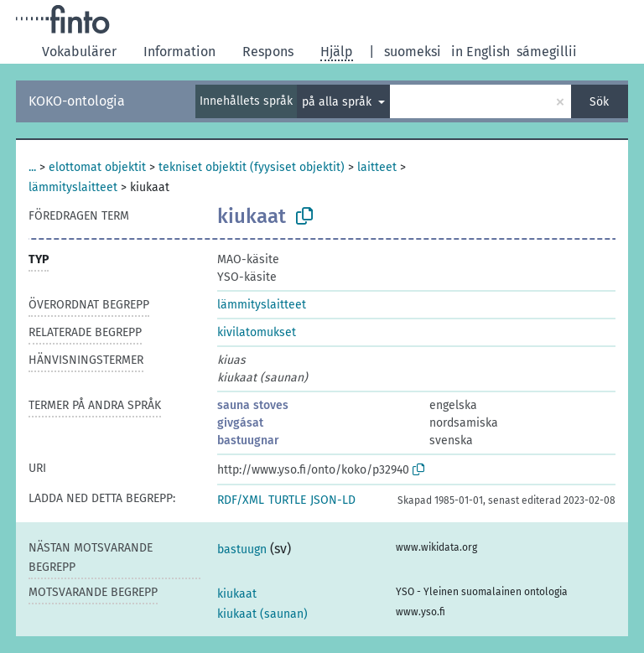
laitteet (377, 167)
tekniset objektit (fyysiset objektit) (252, 167)
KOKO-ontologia (77, 101)
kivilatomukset (257, 332)
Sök (599, 102)
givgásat (240, 423)
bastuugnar (248, 441)
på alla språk (338, 102)
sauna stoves (253, 405)
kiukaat (237, 594)
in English (480, 52)
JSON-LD (333, 500)
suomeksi (413, 52)
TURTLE (287, 500)
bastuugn (242, 549)
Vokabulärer (79, 52)
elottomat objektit (97, 167)
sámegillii (547, 52)
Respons (268, 52)
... (32, 167)
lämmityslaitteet (73, 187)
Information (179, 52)
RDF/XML (241, 500)
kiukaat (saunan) (262, 614)
